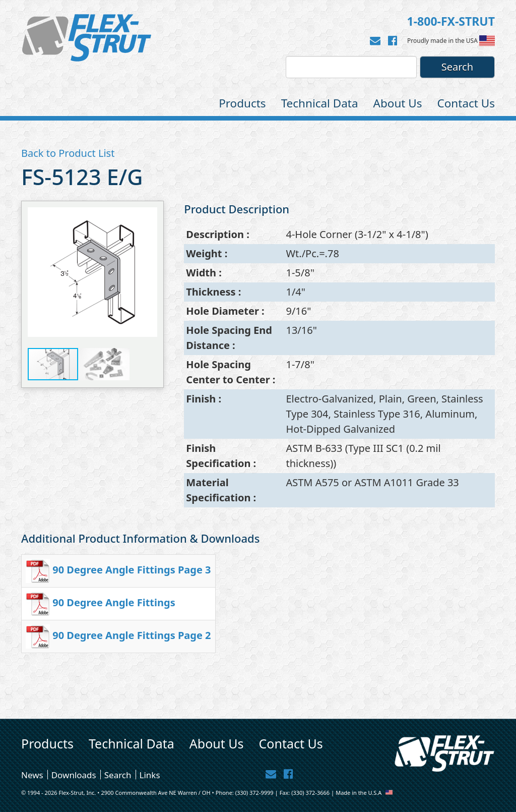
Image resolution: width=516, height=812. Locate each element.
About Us (398, 103)
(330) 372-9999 (254, 793)
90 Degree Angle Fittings (114, 602)
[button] (148, 272)
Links (150, 774)
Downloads (74, 774)
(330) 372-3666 (310, 793)
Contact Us (466, 103)
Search (118, 774)
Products (242, 103)
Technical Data (320, 103)
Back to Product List (68, 153)
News (32, 774)
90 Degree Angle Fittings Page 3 (132, 570)
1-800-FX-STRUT (451, 21)
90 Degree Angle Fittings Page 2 (132, 635)
